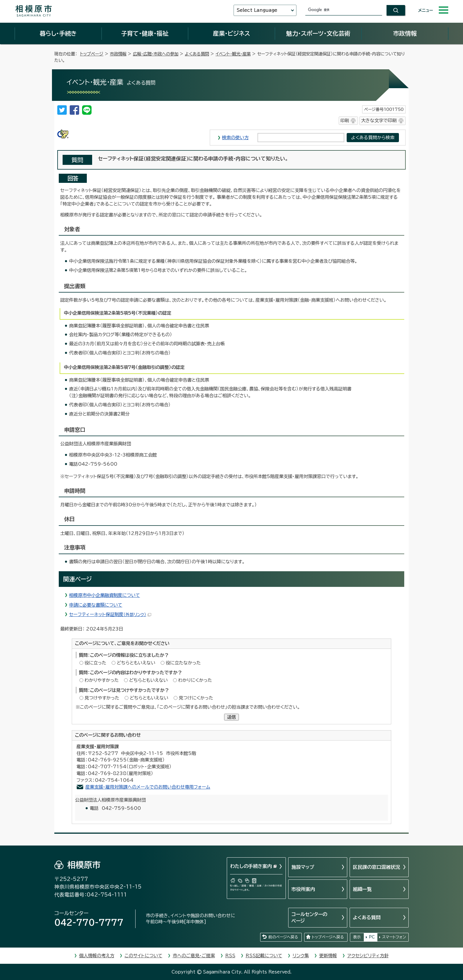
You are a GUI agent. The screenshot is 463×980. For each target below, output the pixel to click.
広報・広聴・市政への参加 (156, 54)
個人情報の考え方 (97, 956)
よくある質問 (197, 54)
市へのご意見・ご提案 (194, 956)
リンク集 (301, 956)
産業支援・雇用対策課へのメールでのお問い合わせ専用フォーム (148, 787)
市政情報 (405, 33)
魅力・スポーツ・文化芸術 (318, 33)
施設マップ (303, 867)
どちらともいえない (136, 663)
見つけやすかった (102, 698)
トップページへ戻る (328, 937)
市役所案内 (303, 889)
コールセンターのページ (309, 917)
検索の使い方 (235, 138)
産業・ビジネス (231, 33)
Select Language (257, 10)
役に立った (95, 663)
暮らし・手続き (58, 33)
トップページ (92, 54)
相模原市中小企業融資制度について (105, 595)
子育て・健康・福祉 (145, 33)
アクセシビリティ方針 (368, 956)
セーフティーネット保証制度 (110, 614)
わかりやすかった (102, 680)
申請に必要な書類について (96, 605)
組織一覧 (362, 889)
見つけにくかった (196, 698)
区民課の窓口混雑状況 (376, 867)
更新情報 (328, 956)
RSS (230, 956)
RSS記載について (264, 956)
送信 (231, 717)
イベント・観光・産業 (233, 54)
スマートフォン (394, 937)
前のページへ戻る (283, 937)
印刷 (345, 120)
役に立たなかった (183, 663)
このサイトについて (144, 956)
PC (372, 937)
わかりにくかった (195, 680)
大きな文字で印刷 (379, 120)
